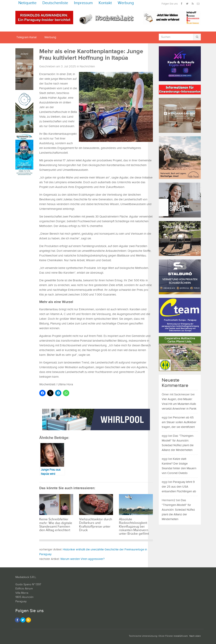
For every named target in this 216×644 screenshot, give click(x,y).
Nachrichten (87, 66)
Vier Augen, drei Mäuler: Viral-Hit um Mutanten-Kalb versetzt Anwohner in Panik (179, 404)
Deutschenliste (55, 3)
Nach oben (195, 636)
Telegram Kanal (26, 37)
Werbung (126, 3)
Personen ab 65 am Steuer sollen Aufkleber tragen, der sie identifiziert (179, 422)
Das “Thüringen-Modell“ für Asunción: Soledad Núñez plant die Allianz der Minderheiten (178, 510)
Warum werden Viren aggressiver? (82, 559)
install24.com (181, 636)
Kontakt (105, 3)
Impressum (83, 3)
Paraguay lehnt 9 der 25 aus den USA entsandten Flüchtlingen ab (179, 487)
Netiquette (27, 3)
